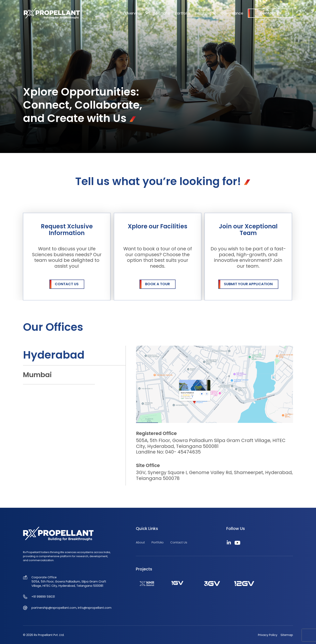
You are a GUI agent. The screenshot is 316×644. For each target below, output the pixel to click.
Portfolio (182, 13)
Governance (232, 13)
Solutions (162, 13)
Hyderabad (54, 355)
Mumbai (37, 375)
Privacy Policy (268, 635)
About (140, 542)
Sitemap (287, 635)
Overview (133, 13)
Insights (202, 13)
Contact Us (179, 542)
